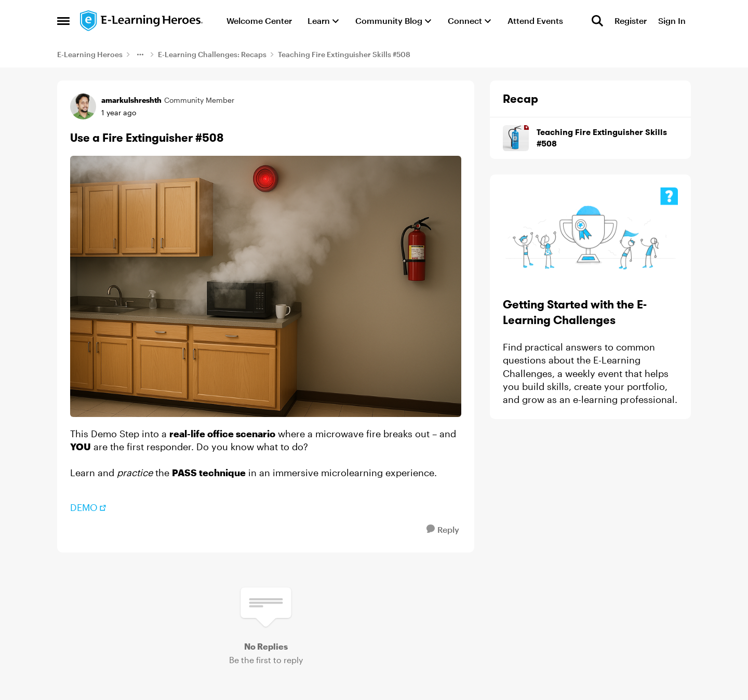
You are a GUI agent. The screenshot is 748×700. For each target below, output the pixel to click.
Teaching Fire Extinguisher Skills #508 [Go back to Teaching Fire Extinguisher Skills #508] (344, 54)
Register (631, 21)
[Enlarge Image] (266, 286)
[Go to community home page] (142, 21)
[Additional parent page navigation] (140, 55)
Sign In (672, 21)
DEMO (84, 507)
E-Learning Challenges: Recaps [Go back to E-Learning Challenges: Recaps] (212, 54)
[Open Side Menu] (63, 21)
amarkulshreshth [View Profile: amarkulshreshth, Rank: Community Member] (131, 100)
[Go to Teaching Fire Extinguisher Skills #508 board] (516, 138)
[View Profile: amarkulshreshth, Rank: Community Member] (83, 106)
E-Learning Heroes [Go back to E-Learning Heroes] (90, 54)
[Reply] (443, 529)
